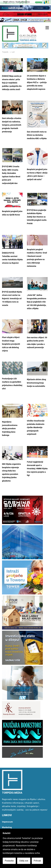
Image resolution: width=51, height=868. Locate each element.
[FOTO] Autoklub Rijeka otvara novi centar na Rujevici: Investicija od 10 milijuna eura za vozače (12, 299)
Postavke (9, 861)
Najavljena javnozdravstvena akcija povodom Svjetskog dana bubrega (10, 429)
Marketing (7, 827)
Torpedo (5, 52)
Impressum (7, 822)
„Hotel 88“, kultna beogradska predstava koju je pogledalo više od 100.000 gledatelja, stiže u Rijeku (37, 302)
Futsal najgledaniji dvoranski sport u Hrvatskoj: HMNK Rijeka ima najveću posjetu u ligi (37, 469)
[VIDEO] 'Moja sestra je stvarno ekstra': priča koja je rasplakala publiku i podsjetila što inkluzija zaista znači (12, 83)
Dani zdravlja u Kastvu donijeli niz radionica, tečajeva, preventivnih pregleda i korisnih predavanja (12, 125)
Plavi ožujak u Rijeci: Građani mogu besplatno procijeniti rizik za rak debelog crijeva (11, 344)
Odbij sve (24, 861)
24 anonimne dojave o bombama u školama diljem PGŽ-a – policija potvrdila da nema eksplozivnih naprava (37, 82)
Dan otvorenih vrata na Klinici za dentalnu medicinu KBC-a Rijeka (37, 135)
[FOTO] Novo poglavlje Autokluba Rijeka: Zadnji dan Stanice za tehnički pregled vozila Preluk (37, 217)
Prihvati (37, 861)
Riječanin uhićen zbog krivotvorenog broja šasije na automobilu (36, 383)
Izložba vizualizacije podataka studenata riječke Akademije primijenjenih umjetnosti (36, 427)
